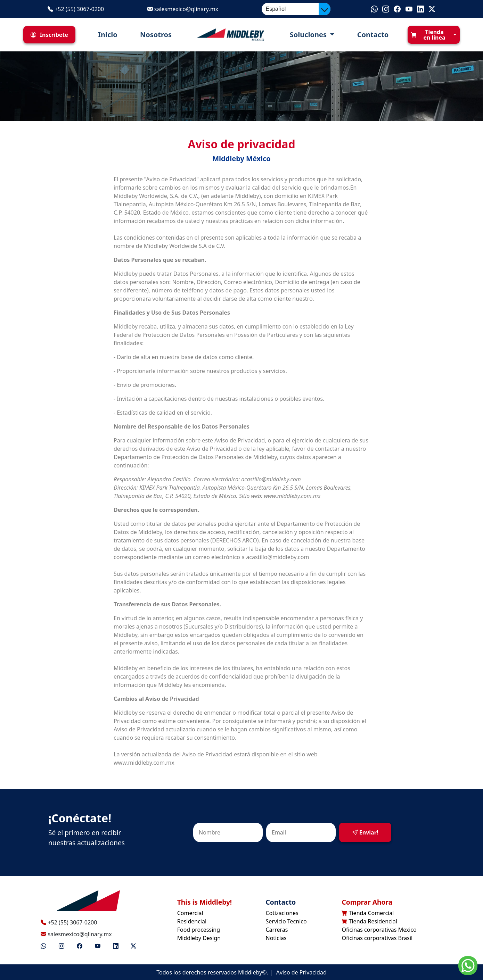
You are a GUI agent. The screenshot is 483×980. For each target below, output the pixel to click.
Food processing (199, 930)
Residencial (192, 921)
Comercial (190, 913)
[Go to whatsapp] (468, 965)
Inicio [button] (106, 35)
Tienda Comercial (368, 913)
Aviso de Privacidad (301, 972)
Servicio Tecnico (286, 921)
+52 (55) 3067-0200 (76, 9)
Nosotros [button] (154, 35)
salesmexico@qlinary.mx (183, 9)
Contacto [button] (371, 35)
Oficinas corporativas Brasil (377, 938)
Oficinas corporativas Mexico (379, 930)
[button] (49, 35)
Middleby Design (199, 938)
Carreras (277, 930)
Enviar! (365, 832)
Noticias (276, 938)
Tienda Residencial (369, 921)
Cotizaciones (282, 913)
